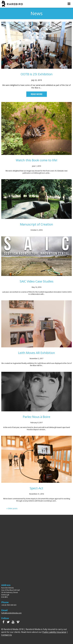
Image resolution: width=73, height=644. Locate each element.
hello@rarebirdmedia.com (11, 613)
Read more (37, 94)
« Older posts (12, 508)
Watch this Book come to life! (37, 160)
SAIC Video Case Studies (37, 281)
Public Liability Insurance (54, 632)
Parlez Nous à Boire (36, 417)
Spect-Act (36, 488)
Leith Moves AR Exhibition (36, 353)
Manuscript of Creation (36, 224)
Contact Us (7, 635)
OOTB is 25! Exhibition (37, 74)
